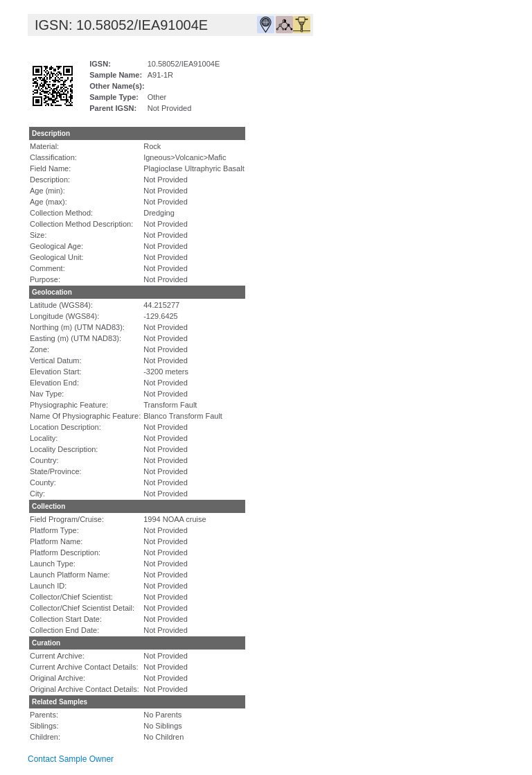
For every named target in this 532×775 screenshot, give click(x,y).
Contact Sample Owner (71, 759)
